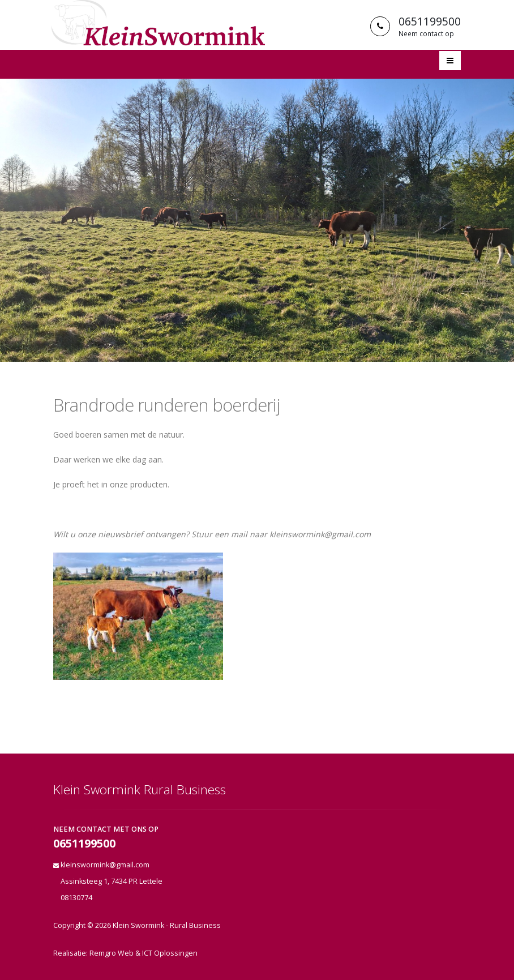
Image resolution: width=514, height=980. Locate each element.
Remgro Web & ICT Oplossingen (144, 953)
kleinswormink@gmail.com (105, 865)
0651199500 (84, 844)
